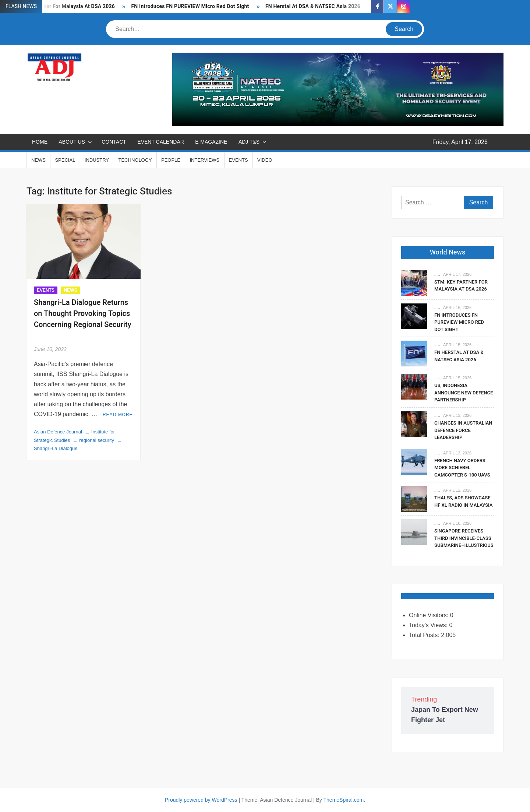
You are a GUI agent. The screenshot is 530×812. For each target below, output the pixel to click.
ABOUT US (72, 142)
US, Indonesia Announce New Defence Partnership (464, 393)
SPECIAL (65, 160)
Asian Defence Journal (58, 432)
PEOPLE (171, 160)
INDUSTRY (97, 160)
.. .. (437, 274)
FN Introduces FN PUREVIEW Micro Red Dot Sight (190, 6)
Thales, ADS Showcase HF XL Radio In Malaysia (463, 501)
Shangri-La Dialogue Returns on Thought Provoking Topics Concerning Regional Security (83, 319)
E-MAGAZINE (211, 142)
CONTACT (114, 142)
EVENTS (239, 160)
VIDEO (265, 160)
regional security (97, 440)
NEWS (38, 160)
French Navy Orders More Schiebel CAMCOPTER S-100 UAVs (462, 468)
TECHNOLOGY (135, 160)
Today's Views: (429, 625)
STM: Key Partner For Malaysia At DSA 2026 (461, 286)
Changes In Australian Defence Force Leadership (463, 430)
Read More (118, 415)
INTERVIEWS (204, 160)
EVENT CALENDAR (161, 142)
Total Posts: (425, 635)
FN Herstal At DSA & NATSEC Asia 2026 (313, 6)
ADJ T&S (249, 142)
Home (40, 142)
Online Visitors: (430, 615)
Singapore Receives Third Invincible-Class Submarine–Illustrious (464, 538)
